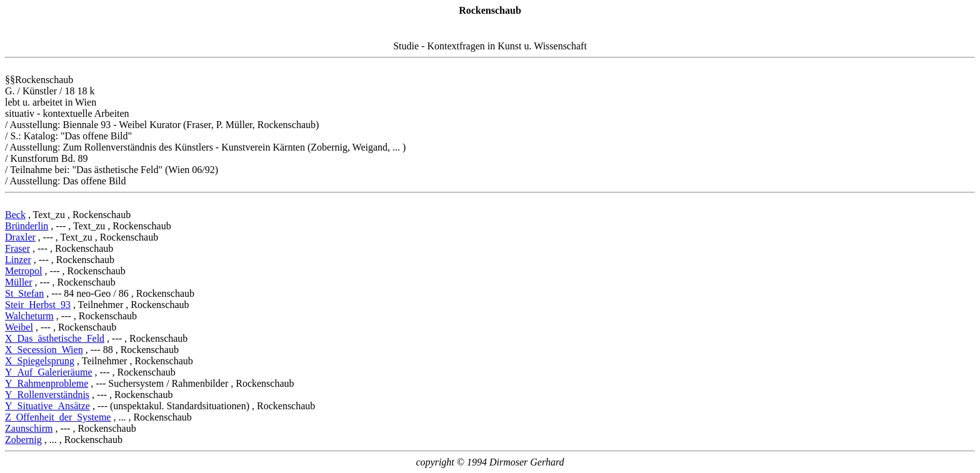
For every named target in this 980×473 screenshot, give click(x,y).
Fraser (17, 248)
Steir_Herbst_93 (38, 305)
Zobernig (23, 440)
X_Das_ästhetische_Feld (55, 338)
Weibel (19, 327)
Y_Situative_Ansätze (47, 406)
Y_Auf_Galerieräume (49, 372)
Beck (15, 215)
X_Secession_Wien (44, 350)
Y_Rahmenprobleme (47, 383)
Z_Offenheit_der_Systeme (58, 417)
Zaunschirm (29, 428)
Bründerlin (27, 226)
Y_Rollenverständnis (47, 395)
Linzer (18, 260)
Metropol (24, 271)
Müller (19, 282)
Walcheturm (29, 316)
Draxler (20, 237)
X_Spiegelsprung (40, 361)
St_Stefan (24, 293)
